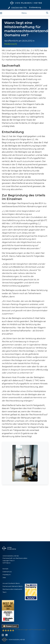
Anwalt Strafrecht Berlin (11, 583)
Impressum (7, 575)
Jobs (4, 577)
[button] (4, 640)
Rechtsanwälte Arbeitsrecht (12, 589)
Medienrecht (11, 44)
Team (5, 592)
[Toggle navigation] (22, 13)
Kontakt (5, 569)
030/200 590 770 (17, 8)
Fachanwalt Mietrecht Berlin (13, 586)
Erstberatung (35, 7)
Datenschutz (7, 572)
